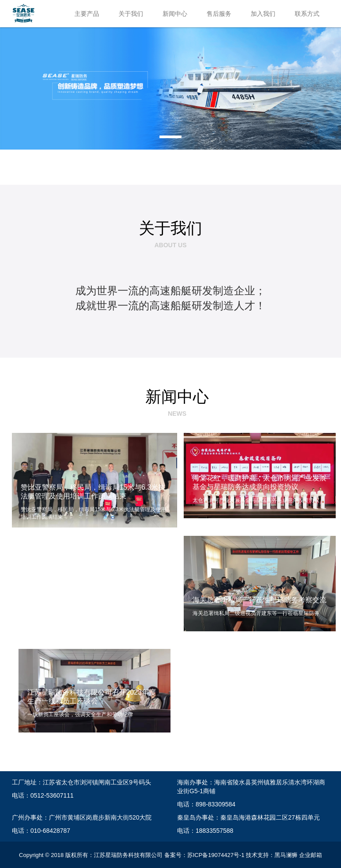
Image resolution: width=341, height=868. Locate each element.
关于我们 (131, 14)
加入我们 (263, 14)
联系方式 (307, 14)
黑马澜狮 (286, 855)
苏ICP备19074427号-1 (216, 855)
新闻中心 (175, 14)
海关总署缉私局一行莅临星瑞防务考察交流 (259, 600)
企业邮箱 (311, 855)
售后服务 (219, 14)
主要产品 (87, 14)
